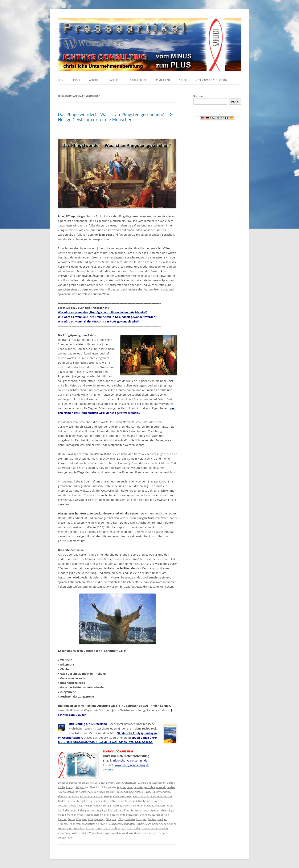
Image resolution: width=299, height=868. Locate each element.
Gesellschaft (159, 783)
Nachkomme (119, 815)
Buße (129, 792)
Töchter (116, 828)
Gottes (157, 801)
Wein (84, 833)
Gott (150, 801)
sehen (165, 824)
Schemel (141, 824)
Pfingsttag (111, 819)
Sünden (90, 828)
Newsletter (114, 80)
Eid (153, 792)
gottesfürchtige (67, 806)
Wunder (133, 833)
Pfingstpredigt (96, 819)
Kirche (61, 787)
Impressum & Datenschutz (211, 80)
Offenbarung (147, 815)
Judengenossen (87, 810)
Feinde (108, 796)
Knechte (129, 810)
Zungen (163, 833)
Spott (70, 828)
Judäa (66, 810)
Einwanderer (163, 792)
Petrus (71, 819)
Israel (150, 806)
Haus (79, 806)
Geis (69, 801)
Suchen (198, 96)
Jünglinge (102, 810)
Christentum (129, 783)
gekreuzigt (88, 801)
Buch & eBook (138, 80)
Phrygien (141, 819)
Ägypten (121, 787)
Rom (133, 824)
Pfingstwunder (127, 819)
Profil (77, 80)
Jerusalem (160, 806)
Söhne (173, 824)
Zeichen (144, 833)
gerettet (112, 801)
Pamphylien (162, 815)
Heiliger (107, 806)
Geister (76, 801)
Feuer (116, 796)
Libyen (172, 810)
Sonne (62, 828)
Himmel (142, 806)
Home (61, 80)
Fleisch (136, 796)
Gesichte (123, 801)
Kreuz (146, 810)
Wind (125, 833)
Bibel (118, 783)
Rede (126, 824)
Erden (76, 796)
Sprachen (79, 828)
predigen (162, 819)
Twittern (108, 770)
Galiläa (62, 801)
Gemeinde (100, 801)
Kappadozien (116, 810)
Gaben (168, 796)
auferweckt (72, 792)
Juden (74, 810)
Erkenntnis (86, 796)
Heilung (117, 806)
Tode (129, 828)
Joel (60, 810)
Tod (123, 828)
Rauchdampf (115, 824)
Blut (112, 792)
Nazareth (133, 815)
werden (116, 833)
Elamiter (63, 796)
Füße (153, 796)
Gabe (160, 796)
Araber (171, 787)
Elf (70, 796)
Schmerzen (154, 824)
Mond (108, 815)
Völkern (76, 833)
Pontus (152, 819)
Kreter (138, 810)
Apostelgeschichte (145, 787)
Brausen (120, 792)
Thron (107, 828)
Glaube (171, 783)
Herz (133, 806)
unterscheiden (160, 828)
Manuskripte (163, 80)
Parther (62, 819)
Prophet (63, 824)
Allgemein (109, 783)
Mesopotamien (94, 815)
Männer (71, 815)
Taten (99, 828)
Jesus (170, 806)
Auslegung (96, 792)
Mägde (62, 815)
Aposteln (161, 787)
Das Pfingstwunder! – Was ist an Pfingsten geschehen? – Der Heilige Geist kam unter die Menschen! (117, 117)
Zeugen (153, 833)
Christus (138, 792)
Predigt (70, 787)
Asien (61, 792)
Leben (163, 810)
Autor (183, 80)
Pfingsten (82, 819)
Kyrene (154, 810)
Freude (145, 796)
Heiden (88, 806)
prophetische (89, 824)
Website (94, 80)
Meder (81, 815)
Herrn (126, 806)
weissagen (105, 833)
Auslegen (84, 792)
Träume (146, 828)
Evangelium (144, 783)
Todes (137, 828)
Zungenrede (65, 838)
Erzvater (98, 796)
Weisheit (93, 833)
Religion (80, 787)
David (147, 792)
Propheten (75, 824)
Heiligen (97, 806)
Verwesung (64, 833)
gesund (133, 801)
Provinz (102, 824)
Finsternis (126, 796)
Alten (130, 787)
